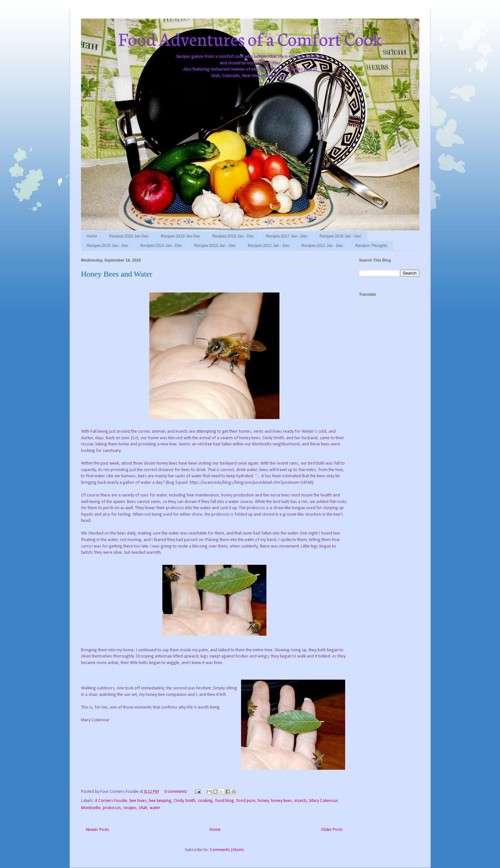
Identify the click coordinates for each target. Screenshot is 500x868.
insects (301, 801)
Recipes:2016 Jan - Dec (340, 236)
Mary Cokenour (324, 801)
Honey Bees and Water (117, 274)
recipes (130, 808)
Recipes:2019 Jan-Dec (180, 236)
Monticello (91, 808)
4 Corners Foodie (111, 801)
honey (263, 801)
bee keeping (160, 801)
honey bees (282, 801)
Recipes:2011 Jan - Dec (322, 246)
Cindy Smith (185, 801)
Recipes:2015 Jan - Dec (108, 246)
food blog (224, 801)
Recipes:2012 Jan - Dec (269, 246)
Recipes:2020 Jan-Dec (129, 236)
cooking (205, 801)
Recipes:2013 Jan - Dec (215, 246)
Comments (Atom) (227, 850)
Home (92, 236)
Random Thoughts (371, 246)
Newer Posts (98, 830)
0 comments (176, 792)
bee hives (138, 801)
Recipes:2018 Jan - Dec (233, 236)
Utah (143, 808)
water (155, 808)
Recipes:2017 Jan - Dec (287, 236)
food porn (246, 801)
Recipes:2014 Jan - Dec (161, 246)
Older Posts (332, 830)
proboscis (112, 808)
